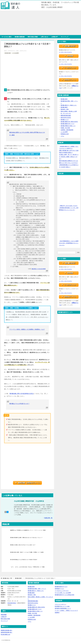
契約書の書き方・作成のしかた (69, 105)
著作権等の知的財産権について (63, 608)
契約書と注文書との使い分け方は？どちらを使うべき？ (23, 545)
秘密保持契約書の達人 (7, 632)
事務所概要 (4, 615)
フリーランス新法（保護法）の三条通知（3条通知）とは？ (27, 329)
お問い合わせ (45, 37)
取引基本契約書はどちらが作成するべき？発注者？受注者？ (24, 560)
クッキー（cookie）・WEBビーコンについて (66, 610)
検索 (78, 253)
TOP (7, 578)
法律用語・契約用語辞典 (67, 130)
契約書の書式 (8, 53)
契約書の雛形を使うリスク (68, 124)
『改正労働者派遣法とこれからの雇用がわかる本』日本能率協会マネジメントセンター (69, 243)
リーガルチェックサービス (62, 591)
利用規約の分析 (65, 134)
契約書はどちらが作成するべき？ (19, 404)
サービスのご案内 (7, 37)
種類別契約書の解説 (66, 116)
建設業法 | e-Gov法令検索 (39, 269)
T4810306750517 (12, 603)
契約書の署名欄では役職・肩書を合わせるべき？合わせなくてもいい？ (26, 538)
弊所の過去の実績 (33, 37)
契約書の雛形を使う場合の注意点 (69, 122)
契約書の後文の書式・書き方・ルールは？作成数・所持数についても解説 (27, 552)
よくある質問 (16, 53)
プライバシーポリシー (61, 604)
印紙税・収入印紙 (65, 128)
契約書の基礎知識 (20, 37)
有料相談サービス (59, 589)
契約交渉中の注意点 (66, 118)
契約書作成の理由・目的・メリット (37, 589)
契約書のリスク (65, 120)
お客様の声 (55, 37)
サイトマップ (65, 37)
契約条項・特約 (65, 109)
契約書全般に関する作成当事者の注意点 (22, 394)
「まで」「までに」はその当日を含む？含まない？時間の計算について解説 (27, 567)
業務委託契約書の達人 (7, 630)
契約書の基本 (64, 99)
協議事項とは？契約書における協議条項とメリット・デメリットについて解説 (28, 530)
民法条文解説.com (5, 634)
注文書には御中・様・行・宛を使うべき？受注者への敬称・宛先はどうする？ (69, 157)
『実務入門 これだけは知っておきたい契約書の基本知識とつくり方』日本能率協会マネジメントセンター (69, 208)
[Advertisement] (40, 23)
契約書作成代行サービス (61, 587)
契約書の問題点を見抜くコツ (68, 126)
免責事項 (57, 613)
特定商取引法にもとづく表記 (62, 606)
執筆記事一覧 (48, 518)
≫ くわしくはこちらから (65, 52)
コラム (62, 136)
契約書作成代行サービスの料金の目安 (65, 595)
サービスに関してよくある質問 (63, 593)
